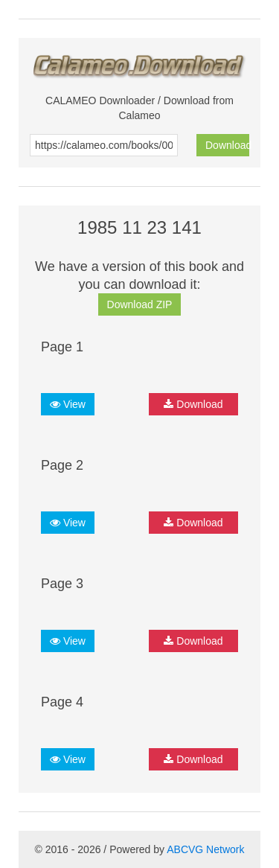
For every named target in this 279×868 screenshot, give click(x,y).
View (68, 404)
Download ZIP (140, 304)
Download (227, 145)
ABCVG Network (205, 849)
